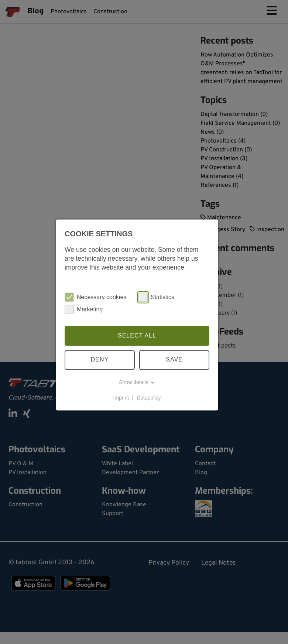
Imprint (121, 398)
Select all (137, 335)
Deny (100, 360)
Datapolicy (149, 398)
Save (174, 360)
